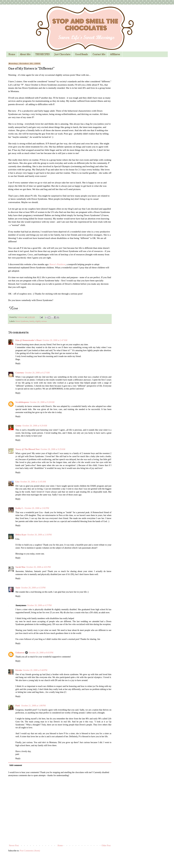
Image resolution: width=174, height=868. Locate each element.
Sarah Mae (20, 567)
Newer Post (14, 846)
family (32, 321)
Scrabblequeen (22, 402)
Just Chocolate (62, 54)
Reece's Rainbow (58, 264)
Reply (18, 363)
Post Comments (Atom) (30, 851)
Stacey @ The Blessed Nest (28, 449)
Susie (18, 588)
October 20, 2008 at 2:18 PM (39, 535)
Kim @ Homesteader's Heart (29, 340)
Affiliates (115, 54)
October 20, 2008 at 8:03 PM (41, 653)
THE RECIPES (42, 54)
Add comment (16, 765)
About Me (25, 54)
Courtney (20, 373)
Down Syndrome (22, 321)
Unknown (21, 317)
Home (12, 54)
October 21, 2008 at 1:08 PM (33, 706)
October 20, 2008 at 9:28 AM (42, 402)
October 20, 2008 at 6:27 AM (37, 373)
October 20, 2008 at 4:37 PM (39, 605)
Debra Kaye (21, 535)
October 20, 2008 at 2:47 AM (55, 340)
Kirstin (19, 670)
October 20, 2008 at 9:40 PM (35, 670)
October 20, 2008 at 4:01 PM (39, 567)
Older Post (106, 846)
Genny (18, 426)
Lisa (17, 482)
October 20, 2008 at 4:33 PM (33, 588)
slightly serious (41, 321)
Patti (18, 706)
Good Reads (81, 54)
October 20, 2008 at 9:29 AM (35, 426)
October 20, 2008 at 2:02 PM (37, 508)
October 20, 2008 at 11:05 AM (33, 482)
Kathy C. (20, 508)
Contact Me (99, 54)
